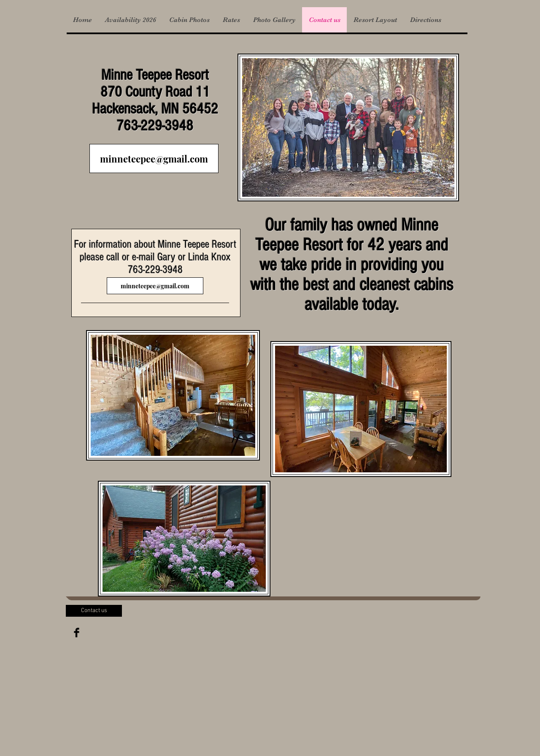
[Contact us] (94, 611)
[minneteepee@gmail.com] (154, 159)
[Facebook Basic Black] (77, 633)
